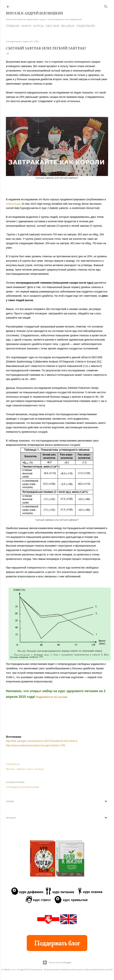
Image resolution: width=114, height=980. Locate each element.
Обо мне (52, 26)
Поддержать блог (57, 943)
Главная (13, 26)
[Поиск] (106, 6)
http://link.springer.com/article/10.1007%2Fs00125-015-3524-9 (42, 741)
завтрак (21, 769)
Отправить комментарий (22, 787)
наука (30, 769)
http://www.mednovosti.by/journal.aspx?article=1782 (36, 745)
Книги (26, 26)
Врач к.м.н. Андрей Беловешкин (34, 13)
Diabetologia (13, 204)
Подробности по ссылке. (52, 697)
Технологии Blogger (57, 962)
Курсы (38, 26)
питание (39, 769)
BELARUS (68, 26)
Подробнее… (86, 26)
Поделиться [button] (13, 764)
